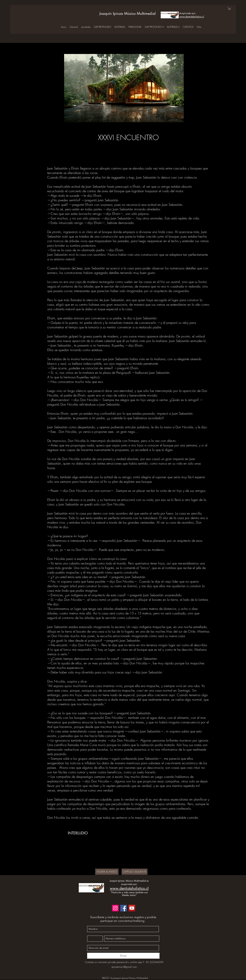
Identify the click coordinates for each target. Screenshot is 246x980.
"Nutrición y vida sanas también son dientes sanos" (129, 894)
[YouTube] (132, 908)
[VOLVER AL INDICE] (107, 872)
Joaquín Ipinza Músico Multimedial (127, 13)
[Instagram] (115, 908)
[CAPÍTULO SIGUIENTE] (135, 872)
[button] (230, 8)
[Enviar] (123, 956)
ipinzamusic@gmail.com (124, 967)
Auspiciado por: (188, 13)
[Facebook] (124, 908)
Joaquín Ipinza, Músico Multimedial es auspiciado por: (129, 882)
